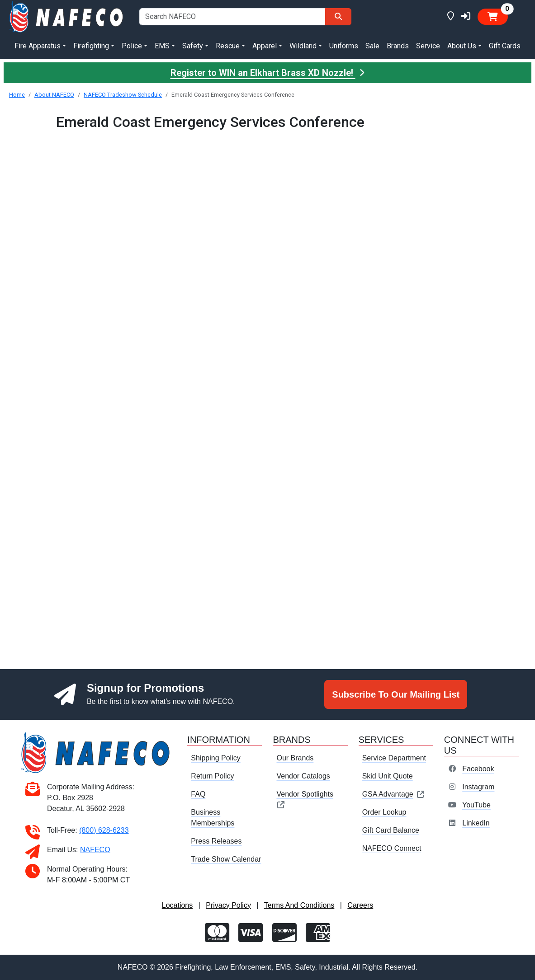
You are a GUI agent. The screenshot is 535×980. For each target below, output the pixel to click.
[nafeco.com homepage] (67, 16)
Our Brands (295, 758)
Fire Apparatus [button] (38, 46)
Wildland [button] (303, 46)
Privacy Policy (228, 905)
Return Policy (212, 776)
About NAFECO (54, 95)
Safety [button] (193, 46)
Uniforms (344, 46)
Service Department (394, 758)
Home (17, 95)
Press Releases (216, 841)
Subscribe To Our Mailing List (396, 694)
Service (428, 46)
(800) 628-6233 (104, 830)
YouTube (476, 805)
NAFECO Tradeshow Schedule (123, 95)
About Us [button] (462, 46)
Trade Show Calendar (226, 859)
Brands (398, 46)
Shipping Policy (215, 758)
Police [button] (132, 46)
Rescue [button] (228, 46)
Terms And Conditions (299, 905)
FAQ (198, 794)
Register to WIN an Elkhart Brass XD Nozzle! (268, 73)
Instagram (478, 787)
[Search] (338, 17)
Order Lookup (384, 812)
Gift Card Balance (391, 830)
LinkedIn (476, 823)
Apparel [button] (265, 46)
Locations (178, 905)
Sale (372, 46)
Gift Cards (505, 46)
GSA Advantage (394, 794)
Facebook (478, 769)
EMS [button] (162, 46)
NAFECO (95, 850)
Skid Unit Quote (388, 776)
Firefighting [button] (91, 46)
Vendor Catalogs (303, 776)
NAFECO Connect (392, 848)
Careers (360, 905)
